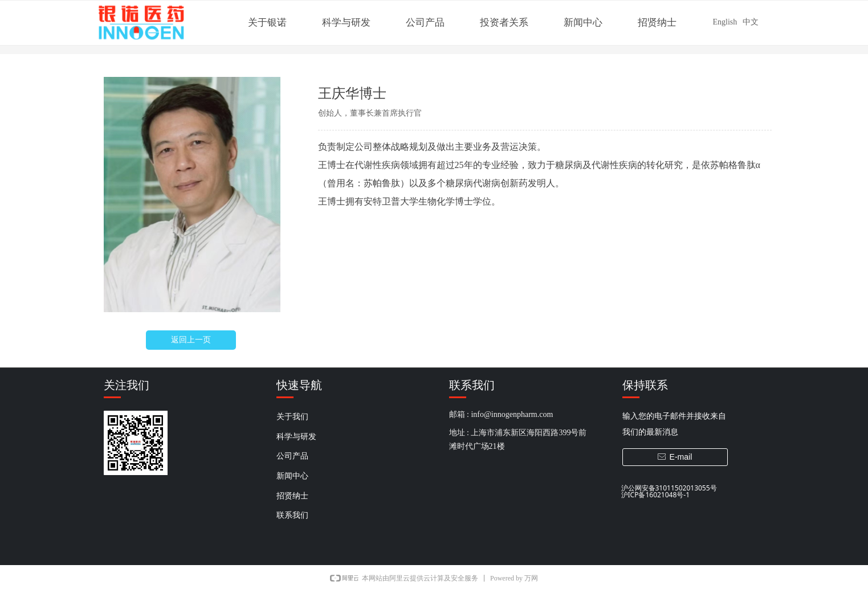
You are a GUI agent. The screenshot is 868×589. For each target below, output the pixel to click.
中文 (751, 22)
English (725, 22)
